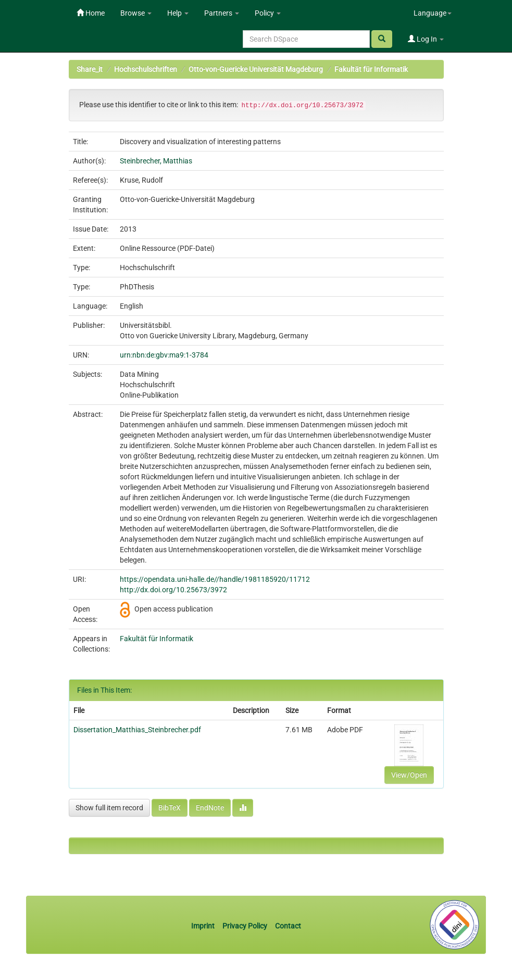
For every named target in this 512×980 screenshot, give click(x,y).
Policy (268, 13)
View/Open (409, 775)
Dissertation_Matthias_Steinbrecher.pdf (137, 730)
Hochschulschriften (146, 69)
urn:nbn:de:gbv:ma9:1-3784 (164, 355)
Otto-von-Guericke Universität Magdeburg (256, 69)
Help (178, 13)
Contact (288, 926)
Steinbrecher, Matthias (156, 161)
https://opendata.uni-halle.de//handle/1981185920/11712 (215, 579)
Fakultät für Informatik (371, 69)
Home (91, 13)
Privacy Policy (245, 926)
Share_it (90, 69)
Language (433, 13)
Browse (136, 13)
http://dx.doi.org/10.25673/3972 (173, 590)
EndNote (210, 808)
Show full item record (109, 808)
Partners (222, 13)
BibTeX (170, 808)
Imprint (204, 926)
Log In (426, 39)
